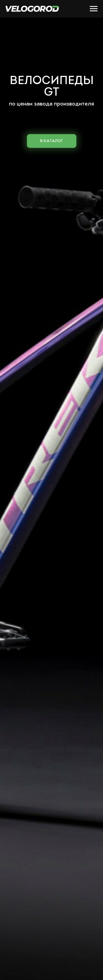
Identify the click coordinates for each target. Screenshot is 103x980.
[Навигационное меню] (94, 9)
